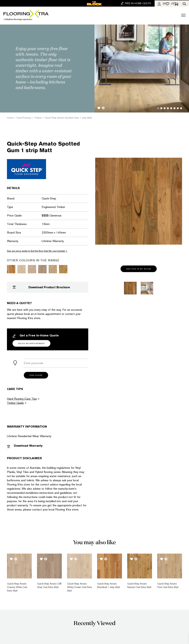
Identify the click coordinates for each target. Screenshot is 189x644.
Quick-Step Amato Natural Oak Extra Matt (139, 585)
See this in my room (139, 269)
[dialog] (182, 637)
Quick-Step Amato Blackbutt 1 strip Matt (108, 585)
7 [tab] (178, 108)
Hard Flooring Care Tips (22, 399)
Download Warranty (25, 446)
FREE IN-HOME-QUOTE (136, 3)
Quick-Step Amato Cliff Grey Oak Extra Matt (49, 585)
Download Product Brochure (41, 287)
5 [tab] (171, 108)
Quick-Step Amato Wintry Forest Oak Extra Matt (79, 587)
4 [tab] (168, 108)
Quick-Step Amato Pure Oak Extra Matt (168, 585)
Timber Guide (15, 403)
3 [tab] (165, 108)
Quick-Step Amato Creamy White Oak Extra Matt (17, 587)
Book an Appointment (31, 343)
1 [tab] (158, 108)
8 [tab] (181, 108)
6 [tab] (174, 108)
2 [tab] (161, 108)
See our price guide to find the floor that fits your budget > (37, 251)
